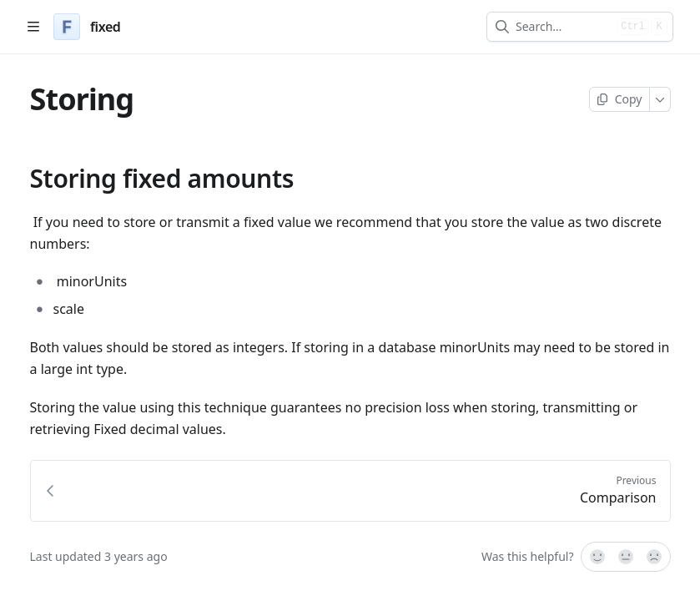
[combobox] (563, 27)
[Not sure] (626, 557)
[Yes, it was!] (597, 557)
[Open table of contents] (33, 27)
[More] (660, 99)
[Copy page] (619, 99)
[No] (655, 557)
